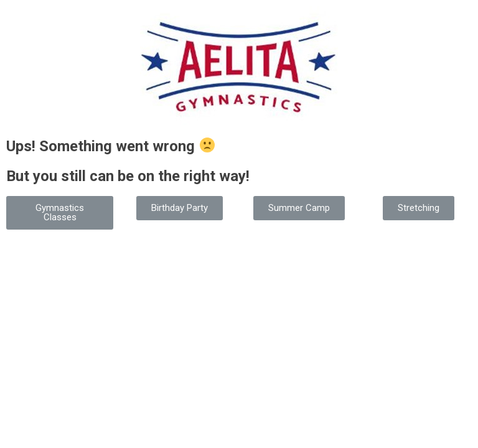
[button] (60, 213)
